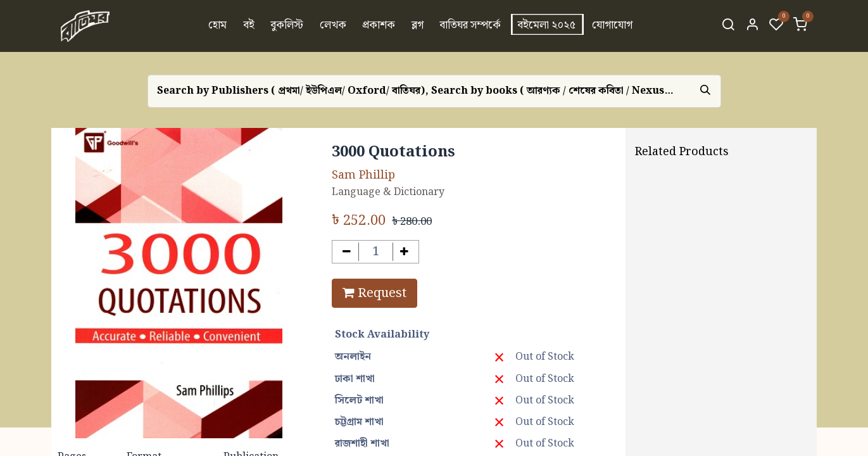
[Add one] (405, 252)
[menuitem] (217, 26)
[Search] (728, 26)
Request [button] (374, 293)
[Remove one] (347, 252)
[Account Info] (752, 26)
